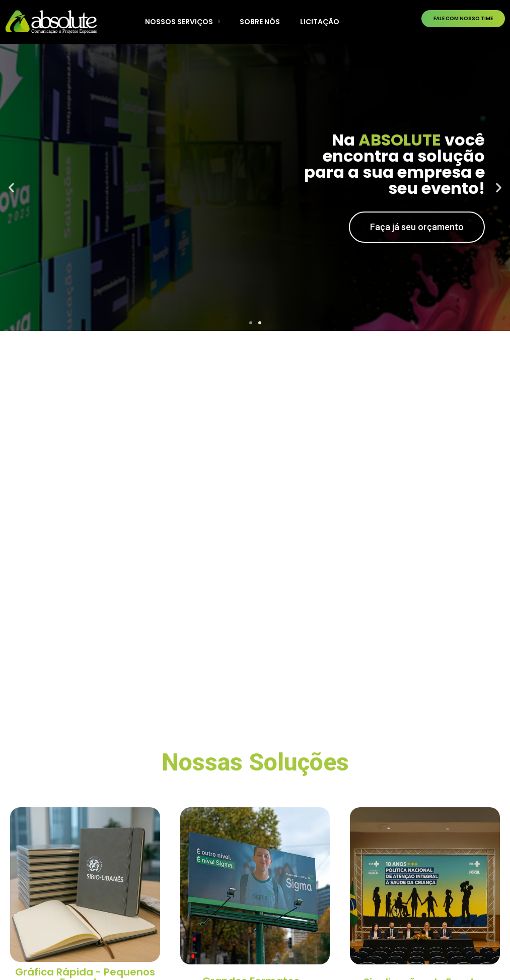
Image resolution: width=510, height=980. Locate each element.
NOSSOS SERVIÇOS (183, 22)
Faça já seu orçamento (417, 227)
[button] (251, 323)
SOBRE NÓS (260, 22)
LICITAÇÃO (320, 22)
